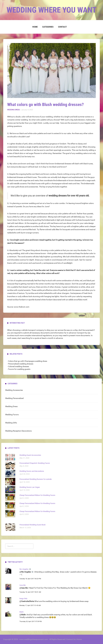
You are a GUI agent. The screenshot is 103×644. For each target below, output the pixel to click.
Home (35, 27)
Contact (62, 27)
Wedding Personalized (14, 398)
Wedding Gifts (11, 423)
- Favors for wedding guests (19, 369)
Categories (48, 27)
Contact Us (71, 639)
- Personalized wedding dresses (20, 364)
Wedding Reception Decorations (18, 431)
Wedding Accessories (14, 390)
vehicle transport (29, 330)
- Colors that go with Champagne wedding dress (27, 361)
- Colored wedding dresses (18, 366)
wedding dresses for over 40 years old (69, 196)
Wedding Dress (13, 110)
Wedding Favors (12, 415)
